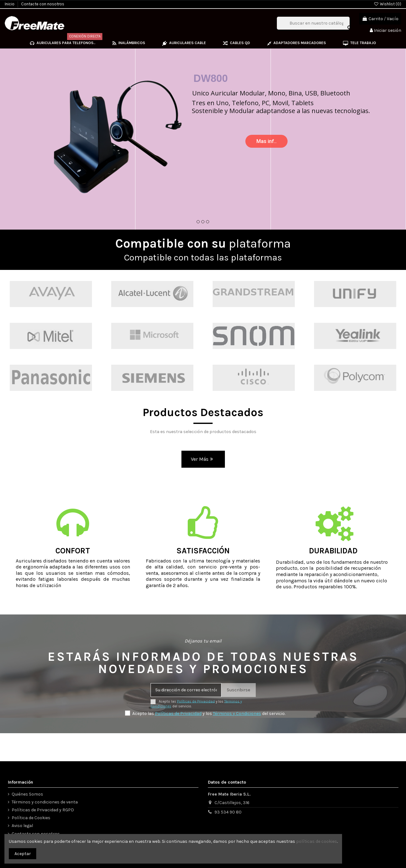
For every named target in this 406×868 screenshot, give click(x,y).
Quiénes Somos (27, 794)
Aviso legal (22, 826)
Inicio (10, 4)
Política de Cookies (31, 818)
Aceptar (23, 854)
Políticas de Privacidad (196, 701)
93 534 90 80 (228, 812)
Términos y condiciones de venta (45, 802)
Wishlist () (387, 4)
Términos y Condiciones (237, 714)
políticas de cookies (317, 841)
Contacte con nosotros (43, 4)
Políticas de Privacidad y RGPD (43, 810)
